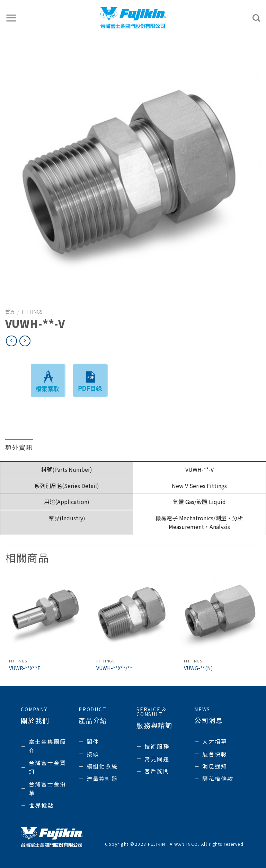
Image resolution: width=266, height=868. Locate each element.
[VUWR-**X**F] (46, 614)
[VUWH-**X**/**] (133, 614)
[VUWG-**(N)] (220, 614)
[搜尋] (257, 18)
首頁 (10, 312)
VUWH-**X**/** (114, 668)
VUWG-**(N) (198, 668)
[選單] (11, 18)
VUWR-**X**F (25, 668)
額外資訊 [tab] (19, 447)
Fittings (32, 312)
